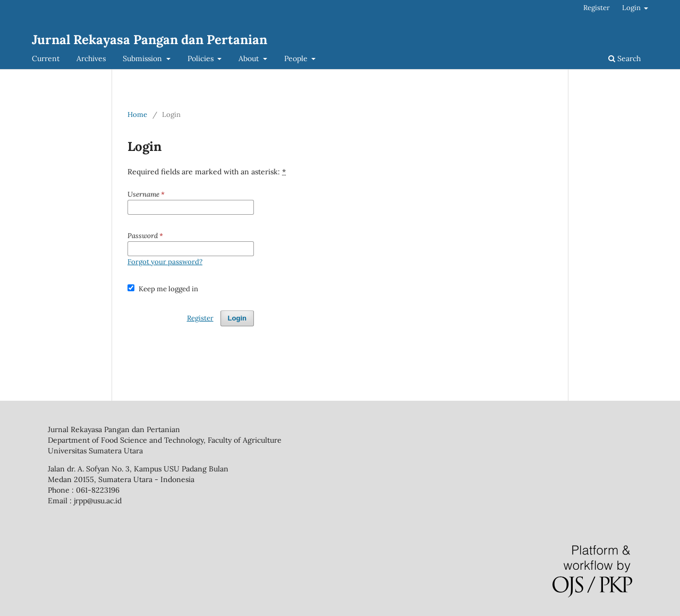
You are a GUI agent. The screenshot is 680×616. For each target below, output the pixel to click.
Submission (143, 58)
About (250, 58)
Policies (202, 58)
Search (624, 58)
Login (632, 8)
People (297, 58)
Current (46, 58)
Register (597, 8)
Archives (91, 58)
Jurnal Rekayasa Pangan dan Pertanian (150, 40)
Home (137, 115)
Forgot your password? (165, 262)
